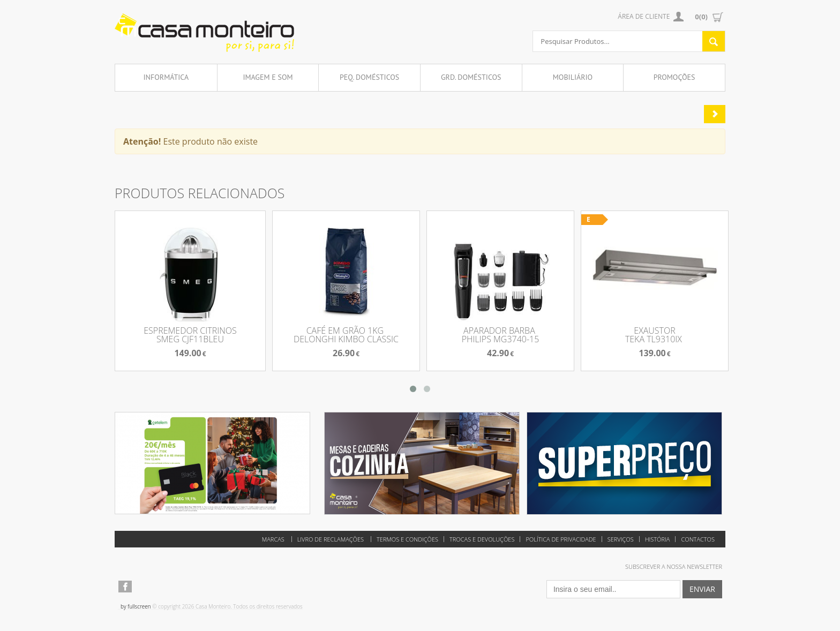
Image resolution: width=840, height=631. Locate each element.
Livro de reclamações (331, 539)
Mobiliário (573, 77)
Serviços (621, 539)
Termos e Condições (407, 539)
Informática (166, 77)
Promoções (674, 77)
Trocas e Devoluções (482, 539)
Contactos (698, 539)
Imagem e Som (268, 77)
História (658, 539)
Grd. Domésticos (471, 77)
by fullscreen (136, 606)
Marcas (273, 539)
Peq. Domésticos (369, 77)
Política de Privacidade (561, 539)
